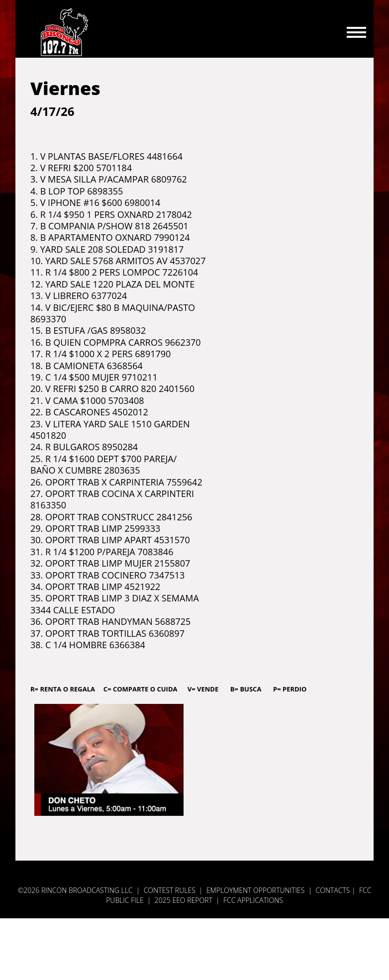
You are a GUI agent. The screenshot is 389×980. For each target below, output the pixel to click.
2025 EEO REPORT (184, 900)
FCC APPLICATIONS (253, 900)
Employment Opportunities (256, 890)
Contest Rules (170, 890)
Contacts (333, 890)
